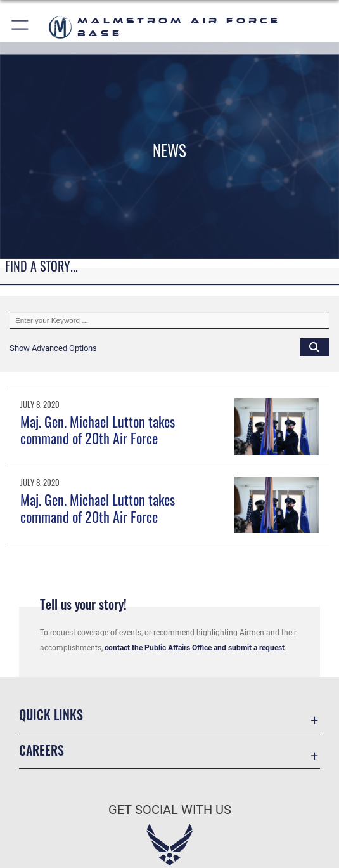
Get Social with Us (170, 810)
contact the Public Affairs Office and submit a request (195, 648)
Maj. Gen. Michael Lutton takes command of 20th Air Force (98, 430)
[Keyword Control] (169, 320)
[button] (21, 27)
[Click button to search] (315, 347)
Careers (42, 750)
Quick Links (51, 714)
